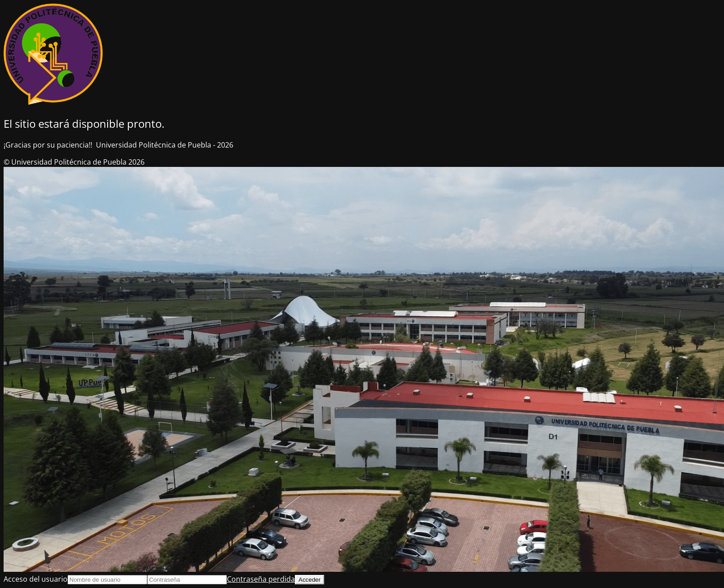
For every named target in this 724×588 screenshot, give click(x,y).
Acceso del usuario (36, 579)
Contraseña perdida (261, 579)
